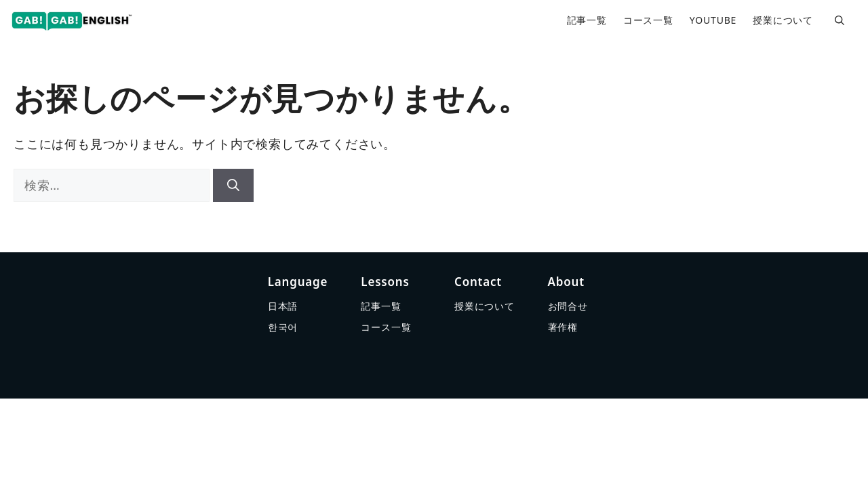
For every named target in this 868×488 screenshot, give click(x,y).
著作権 (563, 327)
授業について (783, 20)
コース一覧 (648, 20)
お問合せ (568, 306)
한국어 (283, 327)
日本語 (283, 306)
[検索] (233, 185)
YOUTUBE (713, 20)
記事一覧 (587, 20)
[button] (840, 20)
